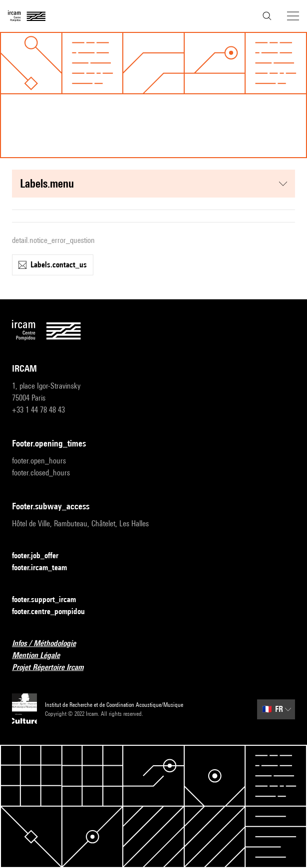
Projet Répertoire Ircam (54, 668)
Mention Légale (42, 656)
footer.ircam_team (45, 568)
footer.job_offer (41, 556)
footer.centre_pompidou (54, 612)
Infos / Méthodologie (50, 644)
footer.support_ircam (50, 600)
